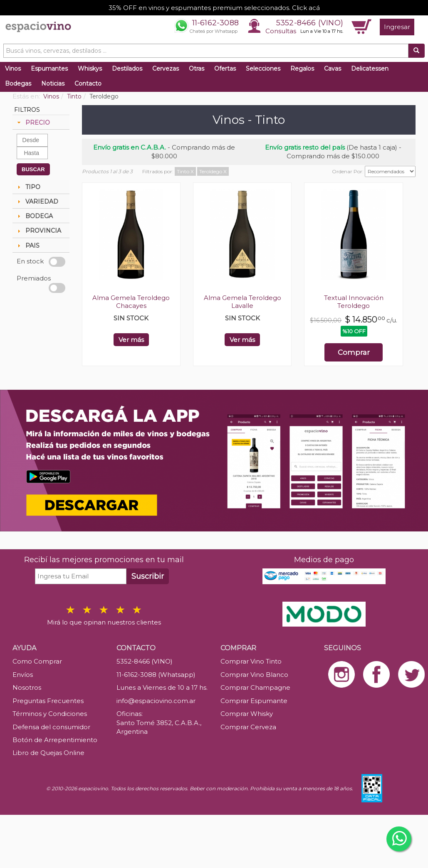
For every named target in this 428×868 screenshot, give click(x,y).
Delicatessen (370, 69)
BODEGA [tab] (34, 216)
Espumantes (49, 69)
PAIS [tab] (27, 246)
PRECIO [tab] (33, 123)
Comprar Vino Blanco (254, 675)
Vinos (13, 69)
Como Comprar (37, 661)
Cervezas (166, 69)
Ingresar (397, 27)
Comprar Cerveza (248, 727)
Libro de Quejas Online (48, 753)
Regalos (302, 69)
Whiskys (90, 69)
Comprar (354, 352)
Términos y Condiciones (50, 714)
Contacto (88, 84)
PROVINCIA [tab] (38, 231)
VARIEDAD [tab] (37, 202)
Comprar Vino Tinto (251, 661)
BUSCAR (33, 169)
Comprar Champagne (255, 687)
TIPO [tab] (28, 187)
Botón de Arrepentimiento (55, 740)
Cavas (333, 69)
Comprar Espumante (254, 701)
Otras (197, 69)
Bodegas (18, 84)
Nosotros (27, 687)
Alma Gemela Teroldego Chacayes (131, 302)
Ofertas (225, 69)
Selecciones (263, 69)
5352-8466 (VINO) (310, 23)
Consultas (281, 31)
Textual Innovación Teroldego (354, 302)
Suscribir (148, 576)
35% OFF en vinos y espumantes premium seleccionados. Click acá (214, 8)
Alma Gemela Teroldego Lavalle (242, 302)
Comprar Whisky (247, 714)
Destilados (127, 69)
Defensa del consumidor (51, 727)
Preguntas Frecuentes (48, 701)
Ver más (131, 340)
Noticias (53, 84)
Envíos (23, 675)
